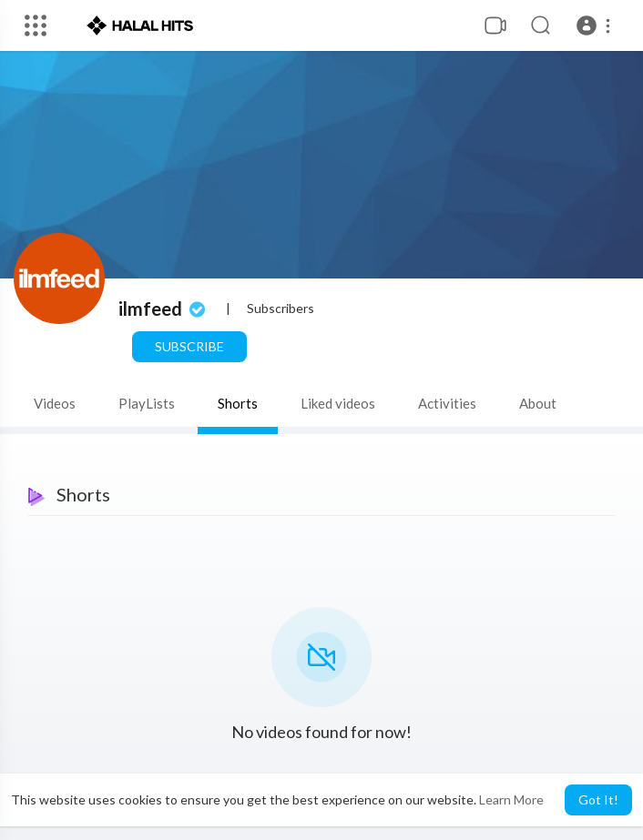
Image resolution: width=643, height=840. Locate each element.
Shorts (238, 403)
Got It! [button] (598, 800)
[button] (596, 25)
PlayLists (147, 403)
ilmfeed (164, 309)
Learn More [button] (511, 800)
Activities (447, 403)
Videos (55, 403)
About (538, 403)
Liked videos (338, 403)
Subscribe (189, 346)
